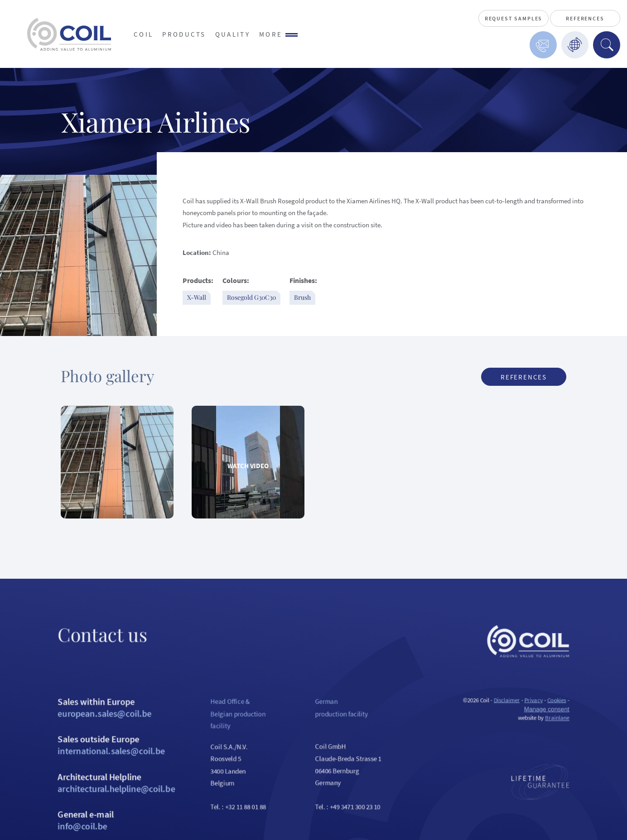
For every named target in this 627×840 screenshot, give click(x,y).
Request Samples (514, 18)
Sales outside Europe (90, 774)
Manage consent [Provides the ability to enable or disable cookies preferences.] (578, 733)
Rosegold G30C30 (251, 297)
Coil (143, 34)
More (278, 34)
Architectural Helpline (90, 817)
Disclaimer (533, 723)
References (585, 18)
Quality (233, 34)
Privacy (563, 723)
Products (184, 34)
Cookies (590, 723)
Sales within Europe (90, 732)
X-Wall (197, 297)
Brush (302, 297)
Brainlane (590, 744)
